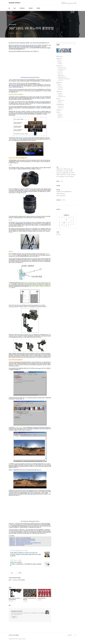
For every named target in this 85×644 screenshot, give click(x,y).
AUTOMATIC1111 (62, 69)
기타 (58, 112)
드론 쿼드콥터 (60, 104)
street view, (59, 173)
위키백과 (60, 64)
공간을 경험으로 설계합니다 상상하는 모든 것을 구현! (24, 553)
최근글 (58, 181)
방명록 (38, 8)
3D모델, (58, 169)
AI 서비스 (60, 80)
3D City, (66, 176)
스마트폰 (60, 116)
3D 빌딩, (69, 175)
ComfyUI (60, 71)
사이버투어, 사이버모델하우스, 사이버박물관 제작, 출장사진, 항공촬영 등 (26, 565)
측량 (60, 86)
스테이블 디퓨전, (65, 173)
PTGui (38, 363)
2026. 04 (66, 215)
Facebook (59, 200)
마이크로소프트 (62, 96)
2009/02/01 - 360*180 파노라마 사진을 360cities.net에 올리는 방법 (25, 543)
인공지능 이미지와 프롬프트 (14, 635)
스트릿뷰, (65, 169)
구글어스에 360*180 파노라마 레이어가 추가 (28, 45)
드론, (57, 176)
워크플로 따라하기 (62, 77)
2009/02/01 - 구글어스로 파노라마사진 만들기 (20, 541)
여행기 (60, 117)
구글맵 (60, 93)
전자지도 (60, 89)
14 (64, 223)
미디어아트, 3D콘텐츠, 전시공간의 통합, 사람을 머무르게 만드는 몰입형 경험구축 (26, 555)
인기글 (62, 181)
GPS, (69, 173)
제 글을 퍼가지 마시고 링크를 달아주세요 (64, 192)
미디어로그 (22, 8)
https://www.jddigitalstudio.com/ (18, 551)
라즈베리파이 (61, 106)
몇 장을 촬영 (37, 47)
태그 (15, 8)
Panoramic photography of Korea (31, 77)
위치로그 (31, 8)
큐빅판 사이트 (12, 115)
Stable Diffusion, (60, 171)
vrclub (33, 86)
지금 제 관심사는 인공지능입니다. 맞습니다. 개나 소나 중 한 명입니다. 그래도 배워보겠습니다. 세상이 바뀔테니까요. (28, 614)
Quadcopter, (73, 175)
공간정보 (59, 83)
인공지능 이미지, (63, 175)
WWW (60, 114)
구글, (72, 169)
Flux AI (60, 72)
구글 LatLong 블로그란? (61, 196)
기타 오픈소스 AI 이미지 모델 (64, 79)
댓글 (10, 605)
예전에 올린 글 (31, 494)
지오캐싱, (58, 175)
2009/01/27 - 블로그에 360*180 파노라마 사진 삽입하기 (22, 540)
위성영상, (71, 171)
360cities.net (20, 140)
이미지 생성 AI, (71, 176)
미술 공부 (59, 59)
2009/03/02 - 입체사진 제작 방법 (17, 545)
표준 (60, 84)
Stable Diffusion (62, 68)
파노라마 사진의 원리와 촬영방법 (42, 102)
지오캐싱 (59, 110)
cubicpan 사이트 (13, 306)
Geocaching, (66, 171)
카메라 (60, 102)
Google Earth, (62, 176)
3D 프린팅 (61, 108)
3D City (60, 88)
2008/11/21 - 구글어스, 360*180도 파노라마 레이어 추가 (22, 539)
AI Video (60, 74)
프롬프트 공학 (61, 76)
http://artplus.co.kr (15, 560)
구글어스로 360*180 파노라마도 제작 (17, 48)
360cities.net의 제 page (14, 85)
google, (69, 169)
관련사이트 (70, 635)
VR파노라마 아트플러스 (16, 562)
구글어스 (59, 91)
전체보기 (59, 56)
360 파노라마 (61, 101)
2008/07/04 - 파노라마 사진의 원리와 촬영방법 (20, 538)
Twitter (64, 200)
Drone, (61, 169)
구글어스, (73, 173)
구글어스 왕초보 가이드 (61, 194)
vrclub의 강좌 (34, 91)
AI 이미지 (59, 66)
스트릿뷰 (60, 95)
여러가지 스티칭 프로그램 (24, 138)
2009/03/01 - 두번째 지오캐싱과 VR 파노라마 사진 (21, 544)
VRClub (38, 365)
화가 (60, 60)
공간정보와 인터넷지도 (15, 3)
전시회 (60, 62)
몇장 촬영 (16, 49)
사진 (58, 99)
